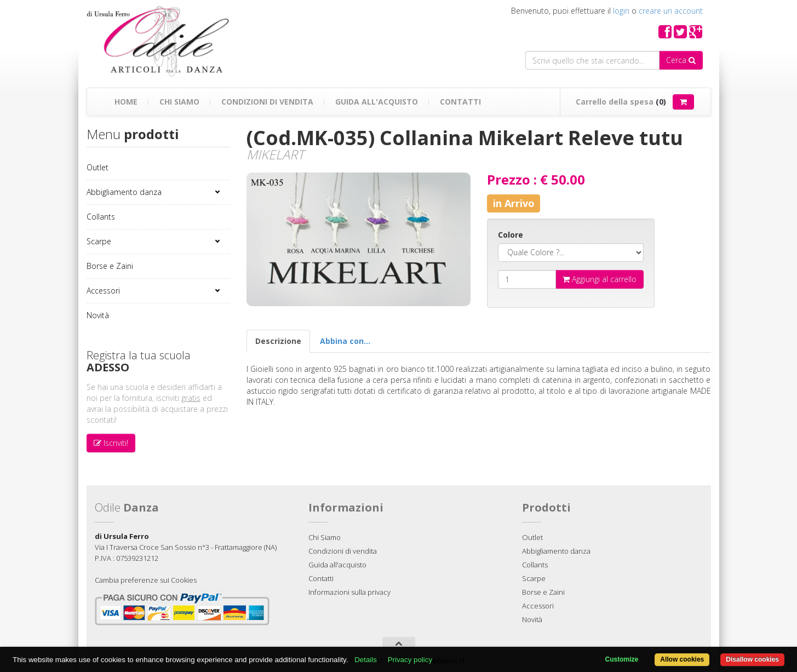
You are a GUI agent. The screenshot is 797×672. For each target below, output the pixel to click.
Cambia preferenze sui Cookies (146, 580)
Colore (511, 235)
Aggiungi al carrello (600, 279)
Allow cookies (682, 659)
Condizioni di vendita (267, 102)
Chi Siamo (179, 102)
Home (126, 102)
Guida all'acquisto (377, 102)
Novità (98, 315)
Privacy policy (410, 660)
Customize (622, 659)
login (621, 11)
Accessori (103, 291)
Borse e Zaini (110, 266)
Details (366, 660)
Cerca (681, 60)
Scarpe (99, 241)
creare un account (671, 11)
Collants (101, 217)
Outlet (98, 167)
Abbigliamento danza (124, 192)
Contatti (460, 102)
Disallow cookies (752, 659)
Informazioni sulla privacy (349, 592)
